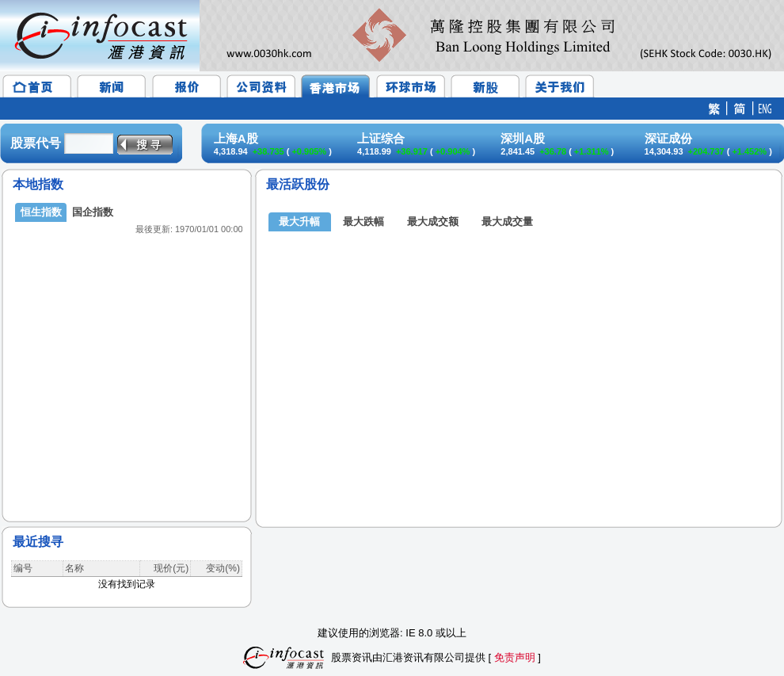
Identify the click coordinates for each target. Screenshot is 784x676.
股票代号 (36, 143)
